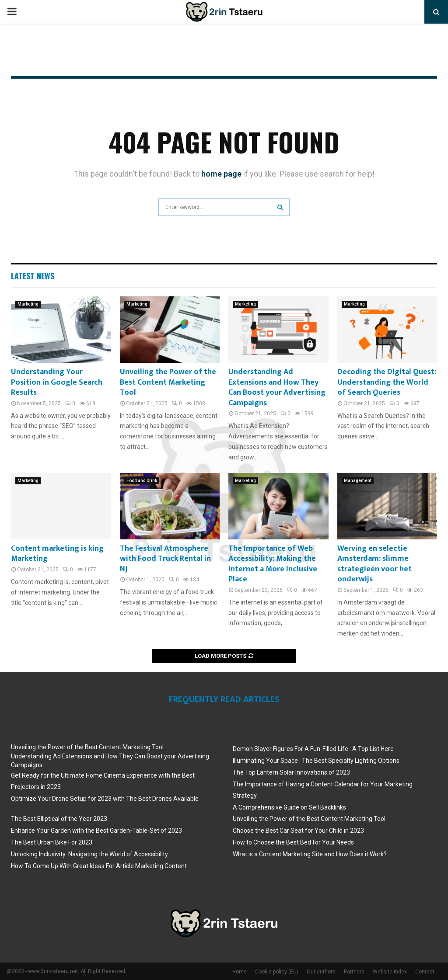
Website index (390, 972)
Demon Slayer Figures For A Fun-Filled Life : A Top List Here (313, 749)
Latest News (33, 276)
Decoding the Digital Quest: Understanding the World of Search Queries (387, 382)
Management (358, 481)
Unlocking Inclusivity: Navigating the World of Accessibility (89, 854)
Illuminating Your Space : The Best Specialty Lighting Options (316, 761)
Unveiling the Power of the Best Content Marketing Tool (168, 382)
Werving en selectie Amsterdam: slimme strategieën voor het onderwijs (374, 564)
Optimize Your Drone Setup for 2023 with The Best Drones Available (105, 799)
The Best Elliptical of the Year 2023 (59, 819)
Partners (354, 972)
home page (221, 174)
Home (240, 972)
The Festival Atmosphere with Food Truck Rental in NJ (165, 559)
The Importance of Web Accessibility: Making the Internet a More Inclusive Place (273, 564)
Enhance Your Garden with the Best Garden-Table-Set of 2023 (96, 831)
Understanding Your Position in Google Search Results (57, 382)
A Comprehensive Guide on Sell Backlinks (289, 807)
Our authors (321, 972)
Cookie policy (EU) (277, 972)
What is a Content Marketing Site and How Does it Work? (310, 854)
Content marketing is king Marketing (57, 554)
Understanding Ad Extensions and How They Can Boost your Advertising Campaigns (277, 387)
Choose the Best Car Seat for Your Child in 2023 (298, 831)
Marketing (28, 304)
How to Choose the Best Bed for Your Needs (293, 842)
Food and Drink (142, 481)
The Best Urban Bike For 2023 (52, 842)
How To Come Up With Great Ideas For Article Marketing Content (99, 866)
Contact (425, 972)
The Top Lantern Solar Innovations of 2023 (291, 772)
